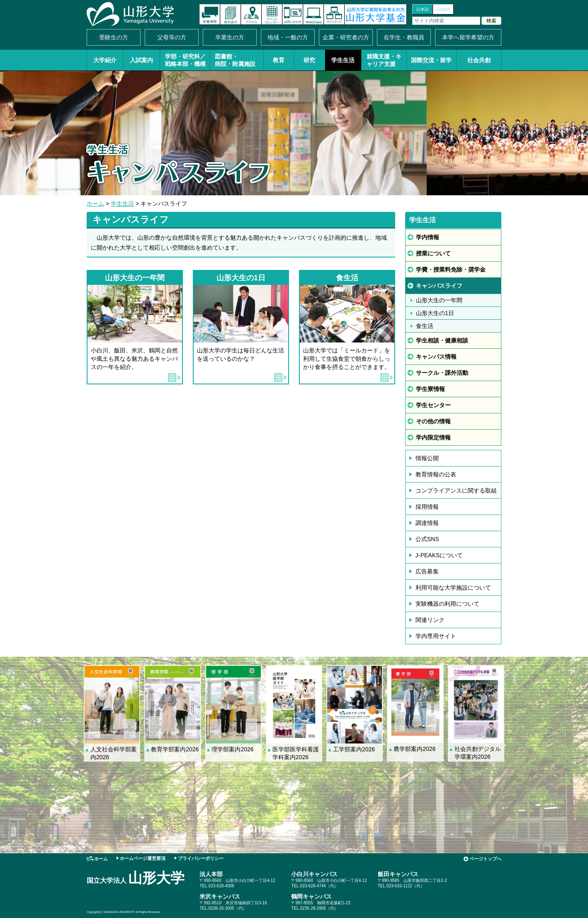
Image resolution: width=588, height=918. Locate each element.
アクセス (251, 15)
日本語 (423, 9)
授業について (433, 253)
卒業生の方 (230, 37)
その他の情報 (433, 421)
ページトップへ (485, 859)
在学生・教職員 (404, 37)
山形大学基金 (376, 15)
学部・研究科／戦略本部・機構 (185, 60)
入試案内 (141, 60)
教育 (279, 60)
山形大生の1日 (435, 313)
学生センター (433, 405)
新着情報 (210, 15)
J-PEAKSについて (439, 555)
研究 (309, 60)
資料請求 (231, 15)
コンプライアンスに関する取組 (456, 491)
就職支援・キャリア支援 (384, 60)
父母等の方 (172, 37)
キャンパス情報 (436, 357)
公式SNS (427, 539)
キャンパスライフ (439, 286)
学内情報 (428, 237)
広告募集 (427, 571)
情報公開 (427, 458)
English (443, 9)
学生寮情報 (430, 389)
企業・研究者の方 (346, 37)
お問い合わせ (293, 15)
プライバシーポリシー (201, 858)
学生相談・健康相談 (442, 340)
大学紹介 (105, 60)
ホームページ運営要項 (143, 858)
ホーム (95, 204)
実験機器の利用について (447, 604)
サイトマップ (334, 15)
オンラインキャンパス (313, 15)
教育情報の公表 (436, 474)
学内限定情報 (433, 437)
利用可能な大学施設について (453, 588)
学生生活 (343, 60)
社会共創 (479, 60)
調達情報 (427, 523)
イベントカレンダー (272, 15)
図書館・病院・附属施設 (235, 60)
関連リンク (430, 620)
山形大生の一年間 (439, 300)
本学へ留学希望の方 (468, 37)
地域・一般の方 (288, 37)
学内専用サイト (436, 636)
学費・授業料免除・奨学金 (451, 270)
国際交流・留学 (431, 60)
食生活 (425, 326)
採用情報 (427, 507)
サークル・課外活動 (442, 373)
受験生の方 (114, 37)
